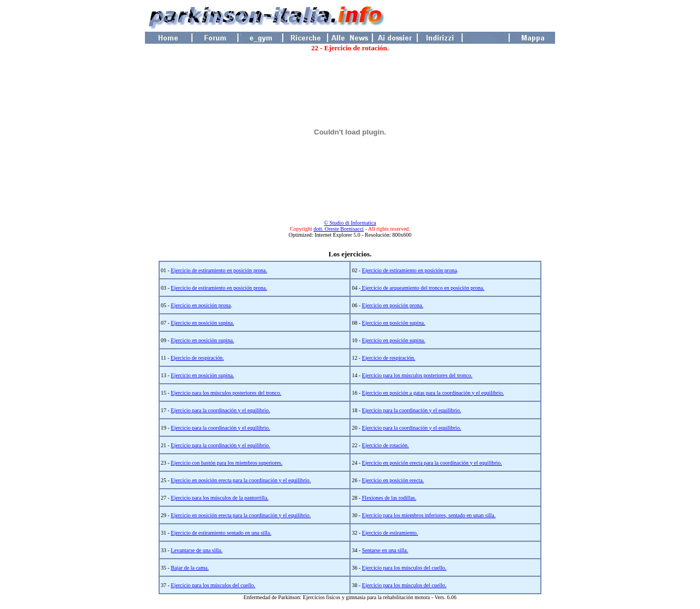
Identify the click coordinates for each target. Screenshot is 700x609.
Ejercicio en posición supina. (202, 323)
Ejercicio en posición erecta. (393, 480)
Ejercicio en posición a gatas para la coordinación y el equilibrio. (433, 393)
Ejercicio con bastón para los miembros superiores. (226, 463)
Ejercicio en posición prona (201, 305)
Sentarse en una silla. (385, 550)
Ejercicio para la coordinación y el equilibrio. (220, 410)
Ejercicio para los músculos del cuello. (404, 568)
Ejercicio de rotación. (386, 445)
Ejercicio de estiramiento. (390, 533)
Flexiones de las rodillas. (389, 498)
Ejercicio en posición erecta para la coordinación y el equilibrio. (432, 463)
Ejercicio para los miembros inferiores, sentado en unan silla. (429, 515)
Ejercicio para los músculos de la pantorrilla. (220, 498)
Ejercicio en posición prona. (393, 305)
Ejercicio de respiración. (197, 358)
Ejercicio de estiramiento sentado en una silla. (221, 533)
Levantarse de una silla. (196, 550)
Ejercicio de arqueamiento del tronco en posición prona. (422, 288)
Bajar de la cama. (189, 568)
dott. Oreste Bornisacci (339, 229)
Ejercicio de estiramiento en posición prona (410, 270)
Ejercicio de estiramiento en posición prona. (219, 270)
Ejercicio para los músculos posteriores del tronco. (417, 375)
